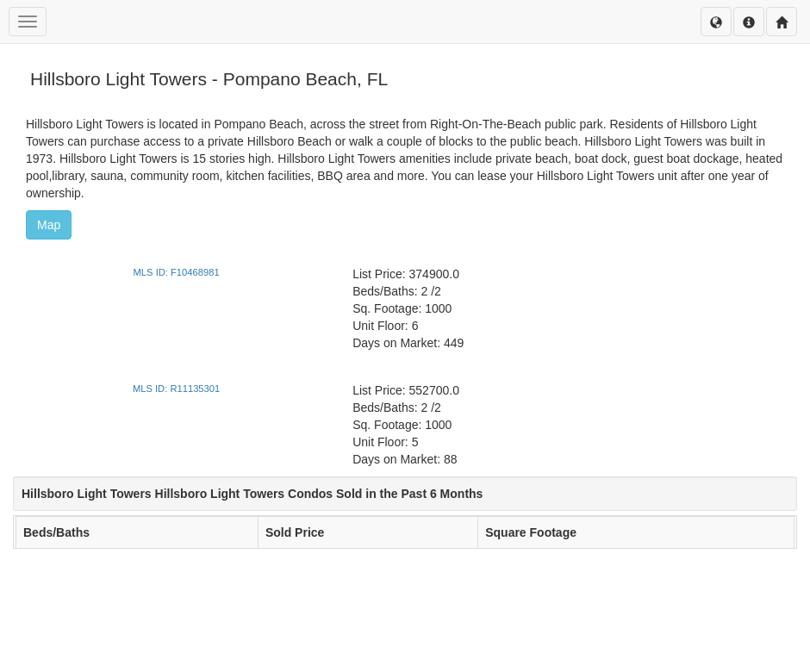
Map (49, 225)
